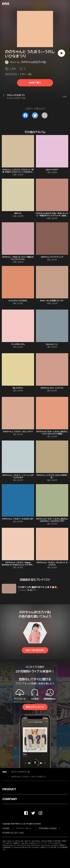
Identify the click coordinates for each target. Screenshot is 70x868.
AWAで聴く (35, 83)
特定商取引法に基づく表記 (13, 833)
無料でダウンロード (35, 707)
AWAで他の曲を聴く (35, 650)
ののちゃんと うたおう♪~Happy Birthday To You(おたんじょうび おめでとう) (18, 565)
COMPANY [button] (10, 799)
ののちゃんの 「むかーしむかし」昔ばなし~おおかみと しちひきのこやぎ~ (52, 520)
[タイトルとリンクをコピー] (45, 115)
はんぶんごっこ (52, 344)
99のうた (18, 213)
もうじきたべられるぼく (18, 301)
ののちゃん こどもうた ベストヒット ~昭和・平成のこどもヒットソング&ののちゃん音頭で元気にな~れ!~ (18, 172)
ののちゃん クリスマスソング (52, 257)
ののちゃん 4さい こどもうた (52, 388)
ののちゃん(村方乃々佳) (34, 62)
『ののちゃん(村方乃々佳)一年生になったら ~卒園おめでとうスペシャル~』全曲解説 (52, 216)
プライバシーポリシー (24, 828)
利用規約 (6, 828)
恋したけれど (18, 388)
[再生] (61, 53)
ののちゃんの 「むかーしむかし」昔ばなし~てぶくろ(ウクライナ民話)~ (52, 433)
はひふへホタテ (52, 170)
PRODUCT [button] (9, 789)
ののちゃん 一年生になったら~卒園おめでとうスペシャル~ (18, 258)
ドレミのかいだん (18, 344)
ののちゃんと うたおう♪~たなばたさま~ (18, 519)
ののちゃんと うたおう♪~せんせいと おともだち (52, 564)
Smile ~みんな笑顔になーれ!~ (52, 301)
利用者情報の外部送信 (48, 828)
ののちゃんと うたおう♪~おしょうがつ (18, 432)
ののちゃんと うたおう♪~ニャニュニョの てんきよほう (18, 476)
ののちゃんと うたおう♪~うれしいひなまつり (29, 777)
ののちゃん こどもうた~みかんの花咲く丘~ (52, 476)
